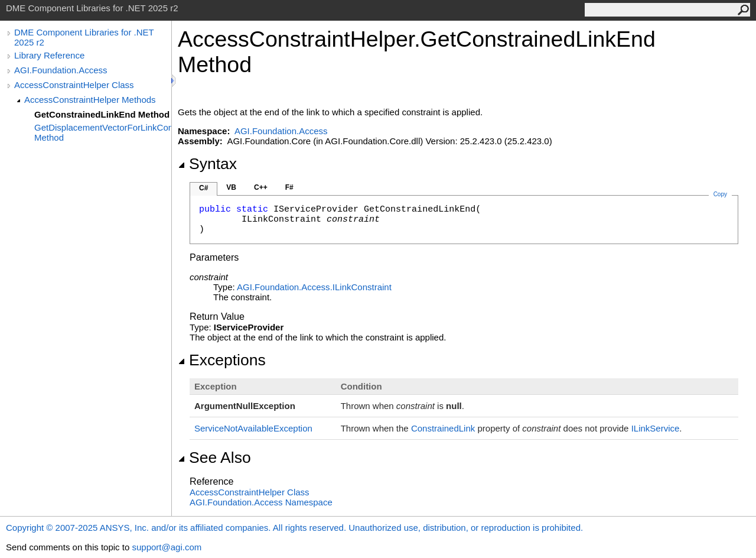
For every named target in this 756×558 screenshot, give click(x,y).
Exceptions (222, 360)
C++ (261, 187)
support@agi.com (167, 547)
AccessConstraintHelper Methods (90, 100)
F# (289, 187)
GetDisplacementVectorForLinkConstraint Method (103, 132)
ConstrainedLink (443, 428)
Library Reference (49, 55)
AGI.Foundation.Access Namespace (261, 502)
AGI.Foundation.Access (61, 70)
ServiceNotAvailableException (253, 428)
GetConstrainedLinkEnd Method (102, 114)
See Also (214, 458)
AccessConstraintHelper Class (74, 85)
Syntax (207, 164)
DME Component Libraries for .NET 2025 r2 (84, 37)
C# (203, 188)
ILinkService (656, 428)
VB (231, 187)
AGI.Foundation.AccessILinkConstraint (314, 287)
